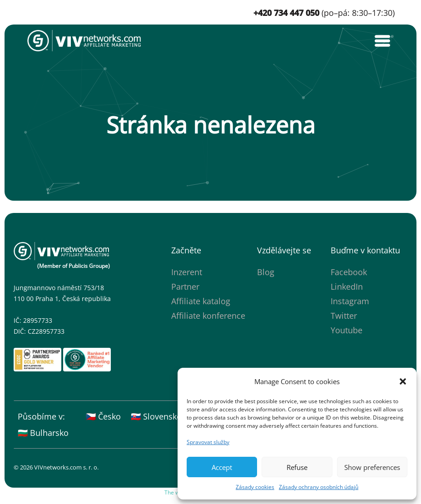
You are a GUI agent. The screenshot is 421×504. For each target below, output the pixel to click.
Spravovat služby (208, 442)
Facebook (349, 272)
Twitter (344, 316)
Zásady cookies (255, 487)
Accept (222, 467)
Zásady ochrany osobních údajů (319, 487)
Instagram (350, 301)
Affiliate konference (208, 316)
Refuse (297, 467)
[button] (403, 381)
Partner (185, 287)
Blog (266, 272)
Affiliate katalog (201, 301)
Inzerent (187, 272)
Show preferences (372, 467)
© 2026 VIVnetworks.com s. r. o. (56, 467)
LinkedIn (347, 287)
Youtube (347, 330)
